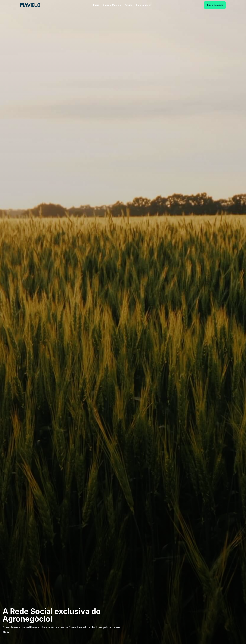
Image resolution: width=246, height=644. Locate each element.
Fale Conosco (144, 5)
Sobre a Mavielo (112, 5)
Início (96, 5)
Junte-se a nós (215, 5)
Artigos (129, 5)
